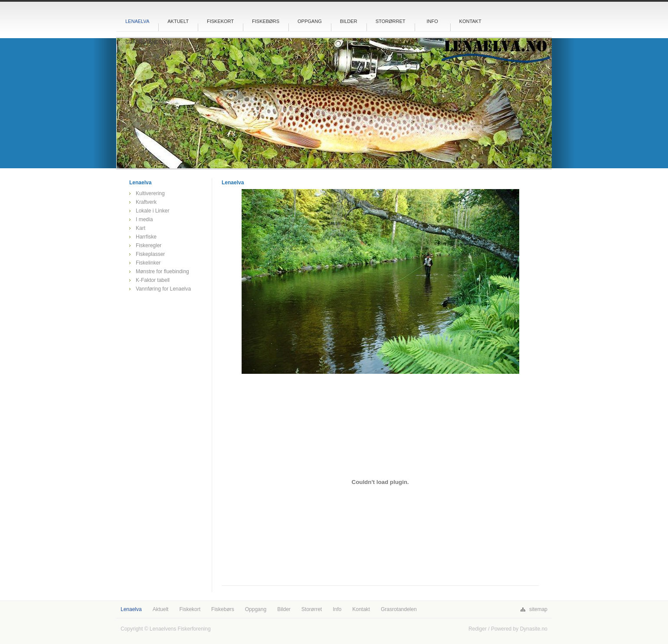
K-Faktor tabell (153, 280)
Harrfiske (146, 237)
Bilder (349, 21)
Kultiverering (150, 193)
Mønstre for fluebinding (162, 271)
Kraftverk (146, 202)
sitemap (538, 609)
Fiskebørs (266, 21)
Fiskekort (220, 21)
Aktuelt (178, 21)
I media (144, 219)
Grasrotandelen (148, 42)
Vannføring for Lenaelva (163, 289)
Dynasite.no (534, 629)
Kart (141, 228)
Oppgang (310, 21)
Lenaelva (137, 21)
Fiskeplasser (150, 254)
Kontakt (470, 21)
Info (432, 21)
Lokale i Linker (152, 211)
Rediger (478, 629)
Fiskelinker (148, 263)
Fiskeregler (149, 245)
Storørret (391, 21)
